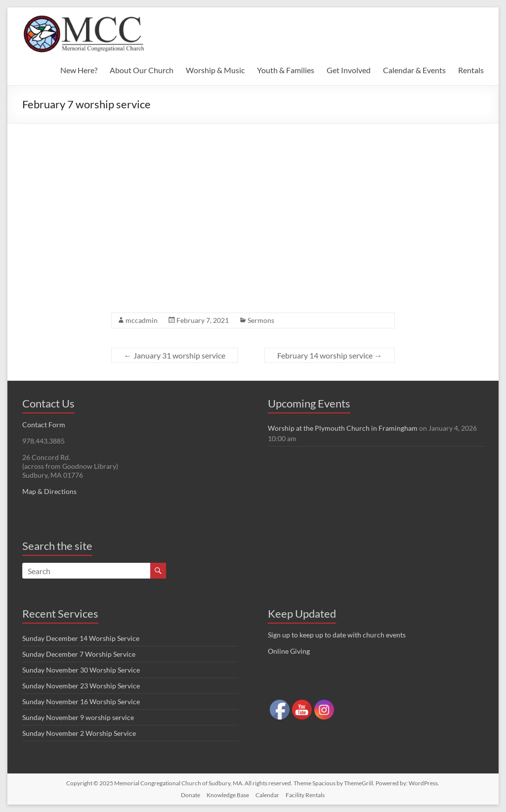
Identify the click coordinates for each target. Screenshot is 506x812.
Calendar (267, 795)
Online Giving (289, 651)
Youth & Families (286, 70)
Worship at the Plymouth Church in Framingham (343, 428)
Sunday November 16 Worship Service (81, 701)
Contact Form (44, 425)
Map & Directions (49, 491)
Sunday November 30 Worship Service (81, 670)
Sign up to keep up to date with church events (337, 635)
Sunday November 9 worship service (78, 717)
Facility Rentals (305, 795)
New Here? (79, 70)
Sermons (261, 320)
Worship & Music (215, 70)
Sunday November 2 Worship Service (79, 733)
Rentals (471, 70)
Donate (190, 795)
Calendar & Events (414, 70)
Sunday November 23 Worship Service (81, 686)
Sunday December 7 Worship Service (79, 654)
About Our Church (142, 70)
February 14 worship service (330, 355)
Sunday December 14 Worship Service (81, 638)
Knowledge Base (228, 795)
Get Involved (349, 70)
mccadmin (142, 320)
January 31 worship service (175, 355)
